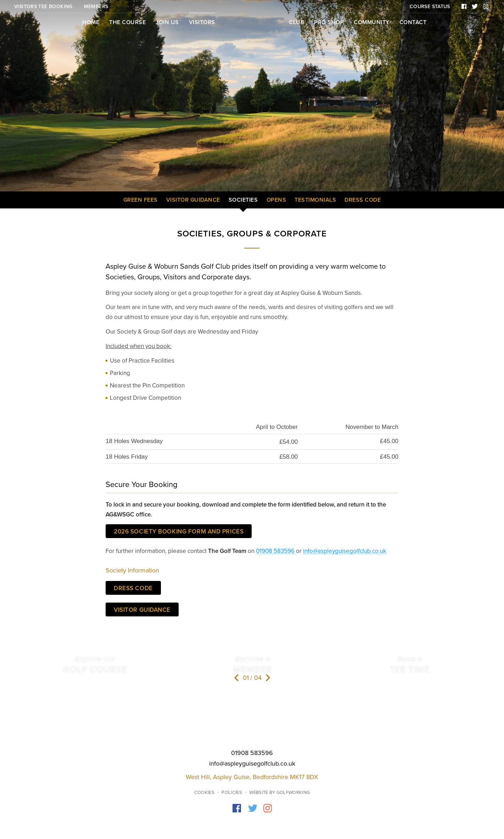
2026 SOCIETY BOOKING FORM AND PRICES (179, 532)
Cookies (204, 793)
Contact (413, 22)
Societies (243, 200)
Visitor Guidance (193, 200)
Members (96, 7)
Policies (232, 793)
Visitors (202, 22)
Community (372, 22)
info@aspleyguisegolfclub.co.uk (345, 551)
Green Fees (141, 200)
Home (91, 22)
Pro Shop (329, 22)
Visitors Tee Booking (43, 7)
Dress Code (363, 200)
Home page (252, 24)
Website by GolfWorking (279, 793)
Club (296, 22)
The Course (127, 22)
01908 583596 (276, 551)
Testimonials (315, 200)
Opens (276, 200)
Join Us (167, 22)
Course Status (430, 7)
